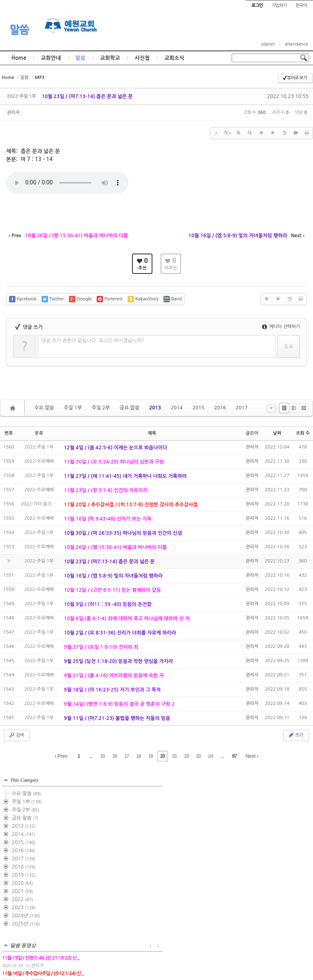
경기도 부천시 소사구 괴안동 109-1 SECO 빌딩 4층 (170, 956)
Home (19, 58)
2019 (24, 874)
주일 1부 (73, 408)
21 (174, 756)
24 (211, 756)
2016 (220, 408)
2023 (24, 906)
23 (198, 756)
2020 (22, 882)
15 (102, 756)
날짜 (277, 433)
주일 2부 (101, 408)
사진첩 (142, 58)
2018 (24, 866)
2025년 (26, 923)
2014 (177, 408)
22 (186, 756)
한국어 (301, 5)
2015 (198, 408)
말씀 (19, 30)
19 (151, 756)
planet (268, 44)
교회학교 (110, 58)
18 (138, 756)
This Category (24, 779)
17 (127, 756)
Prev (61, 756)
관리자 (13, 113)
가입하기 (279, 5)
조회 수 (303, 433)
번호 (9, 433)
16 (115, 756)
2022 (22, 898)
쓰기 (295, 735)
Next (252, 756)
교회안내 (51, 58)
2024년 (26, 914)
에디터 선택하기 (281, 327)
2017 (241, 408)
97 (234, 756)
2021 (22, 890)
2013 (155, 408)
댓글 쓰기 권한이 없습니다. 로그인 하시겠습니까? (93, 341)
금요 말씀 (129, 408)
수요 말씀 (44, 408)
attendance (296, 44)
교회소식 (174, 58)
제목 (152, 433)
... (91, 756)
